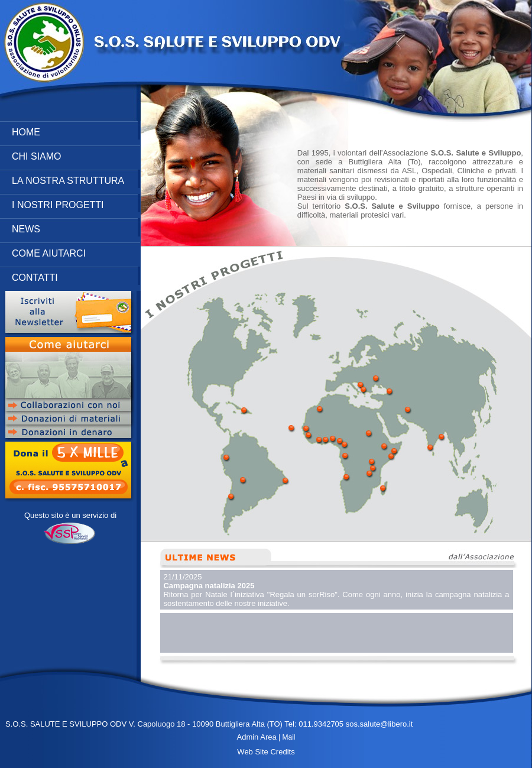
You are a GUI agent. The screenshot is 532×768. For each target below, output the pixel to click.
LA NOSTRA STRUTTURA (76, 179)
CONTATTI (76, 276)
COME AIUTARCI (76, 252)
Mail (288, 737)
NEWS (76, 227)
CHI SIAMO (76, 155)
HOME (76, 130)
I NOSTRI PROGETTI (76, 203)
